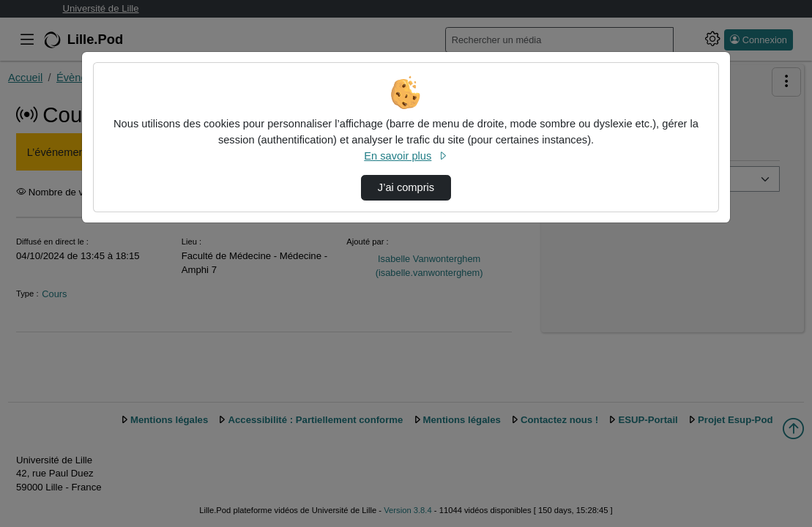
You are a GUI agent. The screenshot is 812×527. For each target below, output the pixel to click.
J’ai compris (406, 187)
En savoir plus (406, 156)
